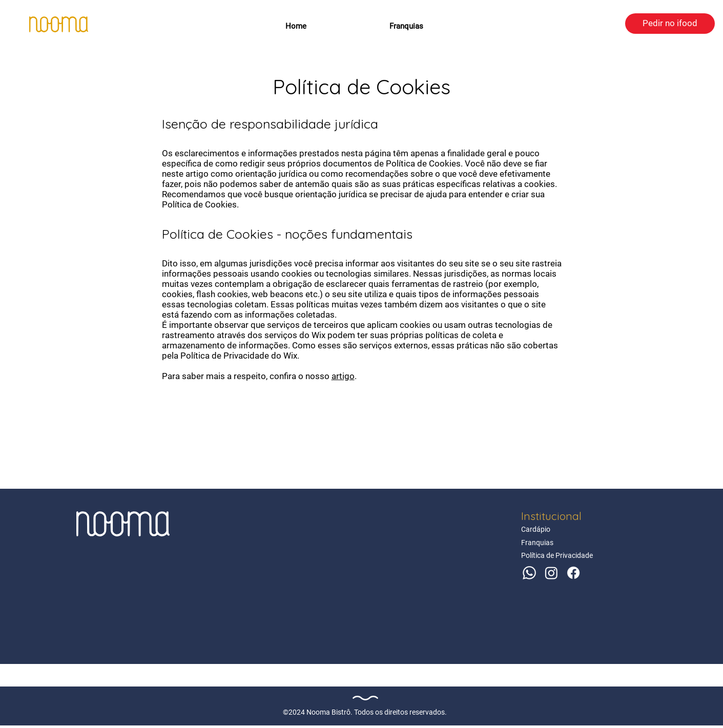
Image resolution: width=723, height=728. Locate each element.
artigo (343, 376)
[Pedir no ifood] (670, 24)
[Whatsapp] (529, 573)
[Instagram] (551, 573)
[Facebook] (573, 573)
